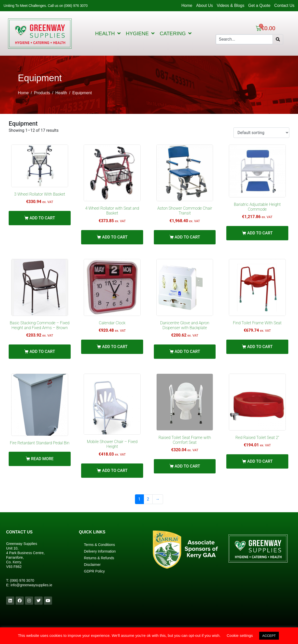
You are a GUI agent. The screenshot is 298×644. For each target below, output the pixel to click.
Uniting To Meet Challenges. (26, 6)
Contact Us (284, 5)
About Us (205, 5)
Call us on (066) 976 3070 (68, 6)
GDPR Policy (94, 571)
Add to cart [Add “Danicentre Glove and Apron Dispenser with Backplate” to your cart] (187, 351)
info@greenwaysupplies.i (30, 585)
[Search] (278, 39)
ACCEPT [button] (269, 636)
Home (187, 5)
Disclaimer (92, 565)
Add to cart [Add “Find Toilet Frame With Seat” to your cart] (260, 347)
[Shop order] (261, 133)
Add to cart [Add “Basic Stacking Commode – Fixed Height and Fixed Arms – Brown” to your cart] (42, 351)
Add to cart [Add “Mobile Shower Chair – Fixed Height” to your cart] (115, 470)
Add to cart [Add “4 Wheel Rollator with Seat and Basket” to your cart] (115, 237)
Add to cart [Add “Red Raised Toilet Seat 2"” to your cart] (260, 461)
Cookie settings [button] (240, 635)
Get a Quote (259, 5)
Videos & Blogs (230, 5)
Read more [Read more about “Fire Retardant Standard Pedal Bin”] (42, 459)
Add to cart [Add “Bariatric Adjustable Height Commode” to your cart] (260, 233)
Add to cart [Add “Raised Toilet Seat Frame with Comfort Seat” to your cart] (187, 466)
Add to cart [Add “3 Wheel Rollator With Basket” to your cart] (42, 218)
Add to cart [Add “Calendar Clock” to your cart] (115, 347)
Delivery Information (100, 551)
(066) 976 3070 (22, 580)
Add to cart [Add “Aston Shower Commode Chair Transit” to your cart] (187, 237)
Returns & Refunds (99, 558)
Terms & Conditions (99, 545)
